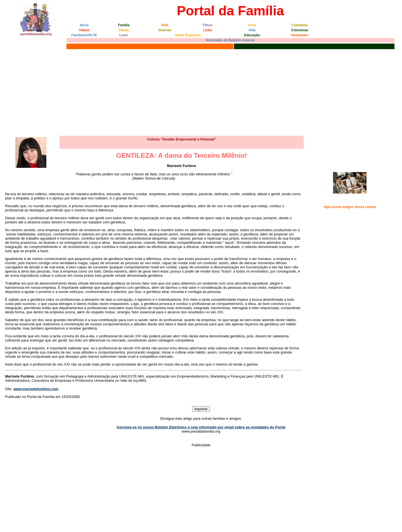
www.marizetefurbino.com (36, 389)
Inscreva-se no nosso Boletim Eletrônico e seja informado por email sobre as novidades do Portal (201, 427)
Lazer (124, 35)
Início (84, 25)
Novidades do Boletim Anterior (230, 40)
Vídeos (84, 30)
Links (208, 30)
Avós (252, 25)
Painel (124, 30)
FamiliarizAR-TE (84, 35)
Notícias (165, 30)
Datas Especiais (188, 35)
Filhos (208, 25)
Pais (165, 25)
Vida (252, 30)
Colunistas (300, 30)
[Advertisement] (201, 92)
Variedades (300, 35)
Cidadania (300, 25)
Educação (252, 35)
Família (124, 25)
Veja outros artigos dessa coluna (350, 207)
